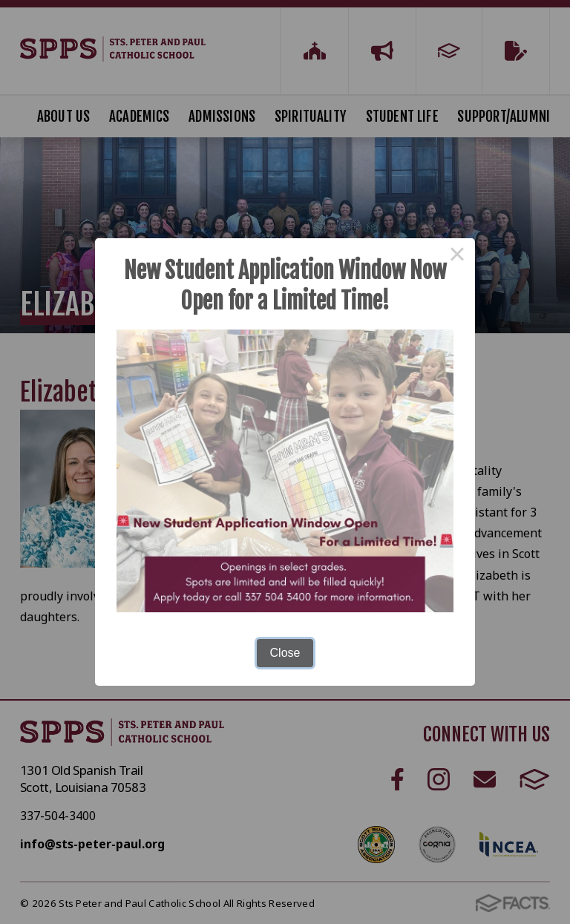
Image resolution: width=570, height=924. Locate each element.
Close (285, 653)
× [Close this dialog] (457, 256)
